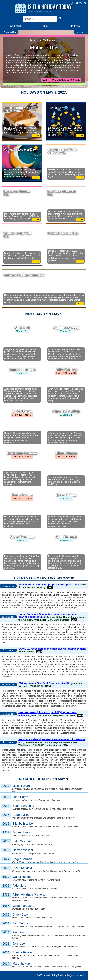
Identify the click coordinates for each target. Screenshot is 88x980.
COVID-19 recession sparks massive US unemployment (52, 649)
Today (45, 26)
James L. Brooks (22, 370)
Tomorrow (74, 26)
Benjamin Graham (22, 453)
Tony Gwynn (22, 495)
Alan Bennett (66, 537)
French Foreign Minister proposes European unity (49, 585)
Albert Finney (66, 453)
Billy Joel (22, 328)
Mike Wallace (66, 370)
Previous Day (10, 32)
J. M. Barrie (22, 411)
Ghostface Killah (66, 411)
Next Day (80, 32)
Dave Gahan (66, 495)
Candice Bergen (66, 328)
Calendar (16, 26)
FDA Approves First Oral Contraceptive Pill (45, 683)
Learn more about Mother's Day (61, 80)
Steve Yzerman (22, 537)
